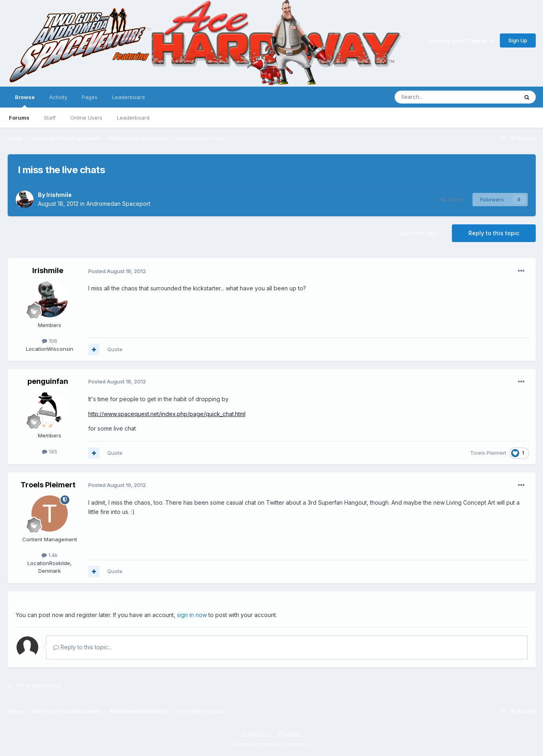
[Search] (436, 97)
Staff (50, 118)
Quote (115, 349)
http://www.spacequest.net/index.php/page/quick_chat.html (167, 414)
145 (50, 452)
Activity (58, 97)
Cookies (290, 734)
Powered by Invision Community (272, 744)
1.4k (50, 555)
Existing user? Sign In (460, 41)
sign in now (192, 615)
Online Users (86, 118)
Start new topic (419, 233)
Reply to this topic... (82, 647)
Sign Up (518, 40)
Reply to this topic (494, 233)
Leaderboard (133, 118)
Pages (90, 97)
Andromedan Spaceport (118, 204)
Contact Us (257, 734)
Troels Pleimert (488, 453)
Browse (25, 101)
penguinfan (48, 381)
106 (50, 341)
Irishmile (59, 195)
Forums (19, 118)
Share (451, 199)
